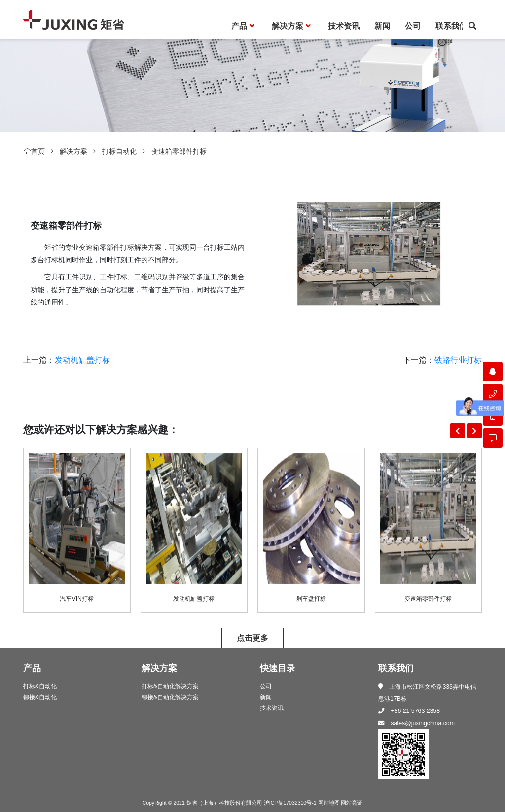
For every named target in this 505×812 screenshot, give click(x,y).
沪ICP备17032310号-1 (290, 803)
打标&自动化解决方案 (170, 686)
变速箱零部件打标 (179, 151)
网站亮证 (352, 803)
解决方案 (73, 151)
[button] (458, 431)
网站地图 (329, 803)
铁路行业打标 (458, 360)
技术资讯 (272, 708)
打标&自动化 (40, 686)
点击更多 (252, 638)
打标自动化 (119, 151)
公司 (266, 686)
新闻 (266, 697)
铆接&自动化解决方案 (170, 697)
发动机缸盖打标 (82, 360)
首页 (34, 151)
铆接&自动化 (40, 697)
